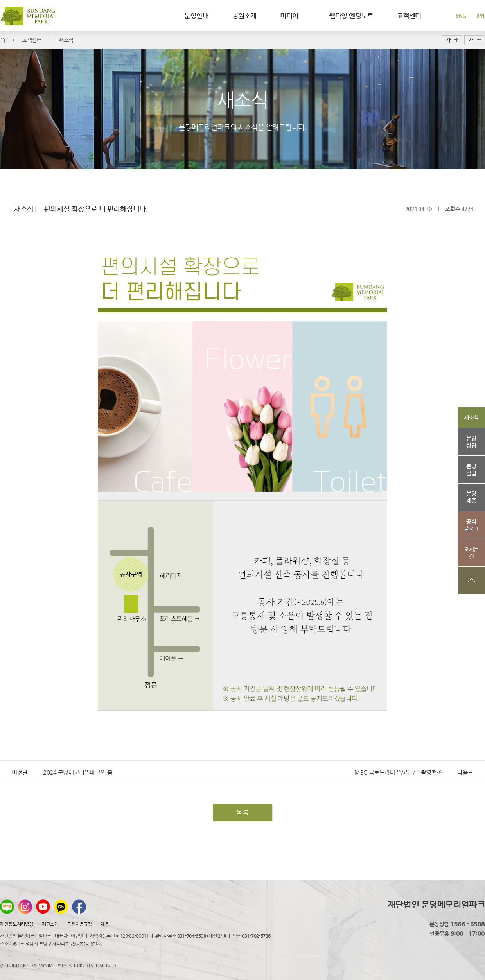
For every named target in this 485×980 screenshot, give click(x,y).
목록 (242, 812)
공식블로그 (471, 525)
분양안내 (196, 16)
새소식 (471, 417)
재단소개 (50, 924)
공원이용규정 (79, 924)
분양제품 (471, 497)
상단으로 (471, 580)
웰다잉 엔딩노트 (351, 16)
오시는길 (471, 553)
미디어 (293, 16)
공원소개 (244, 16)
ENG (461, 15)
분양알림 (471, 469)
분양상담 (471, 442)
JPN (480, 15)
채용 (105, 924)
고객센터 (409, 16)
